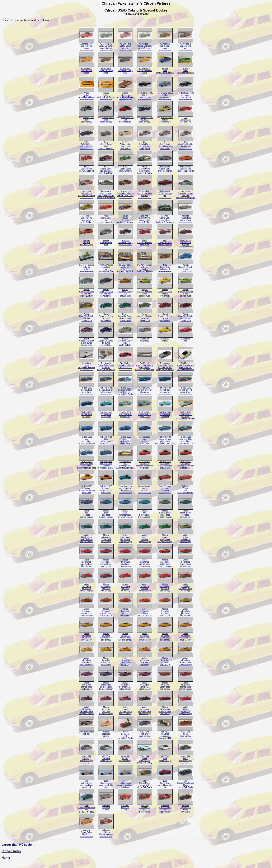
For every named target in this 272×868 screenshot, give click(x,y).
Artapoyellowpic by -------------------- (87, 95)
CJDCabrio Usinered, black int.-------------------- (185, 120)
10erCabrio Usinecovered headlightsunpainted (125, 783)
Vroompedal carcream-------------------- (106, 734)
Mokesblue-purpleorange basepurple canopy (87, 685)
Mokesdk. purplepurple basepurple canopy (145, 685)
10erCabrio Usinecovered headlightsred (165, 783)
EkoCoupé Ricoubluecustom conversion (106, 144)
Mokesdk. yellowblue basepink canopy (87, 636)
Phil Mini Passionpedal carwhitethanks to (145, 267)
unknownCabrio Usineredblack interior (165, 808)
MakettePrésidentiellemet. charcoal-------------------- (185, 218)
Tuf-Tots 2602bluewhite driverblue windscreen (106, 439)
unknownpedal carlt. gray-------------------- (106, 808)
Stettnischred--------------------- (185, 341)
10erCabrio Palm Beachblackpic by (185, 783)
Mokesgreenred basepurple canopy (145, 538)
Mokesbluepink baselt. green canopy (106, 513)
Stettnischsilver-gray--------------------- (145, 341)
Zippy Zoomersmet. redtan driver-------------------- (165, 488)
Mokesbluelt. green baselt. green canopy (145, 513)
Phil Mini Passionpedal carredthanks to (106, 267)
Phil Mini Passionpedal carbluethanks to (125, 267)
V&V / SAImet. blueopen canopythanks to (165, 734)
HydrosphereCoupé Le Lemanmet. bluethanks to (186, 194)
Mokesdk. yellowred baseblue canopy (165, 660)
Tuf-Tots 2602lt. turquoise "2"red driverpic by (185, 415)
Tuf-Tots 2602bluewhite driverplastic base (125, 439)
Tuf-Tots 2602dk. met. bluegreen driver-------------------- (165, 390)
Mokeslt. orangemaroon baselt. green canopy (87, 611)
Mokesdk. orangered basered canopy (125, 587)
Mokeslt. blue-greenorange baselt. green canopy (165, 513)
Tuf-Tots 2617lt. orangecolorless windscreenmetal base (86, 488)
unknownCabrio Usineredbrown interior (145, 808)
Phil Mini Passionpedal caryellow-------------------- (87, 267)
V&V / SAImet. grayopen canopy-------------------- (145, 734)
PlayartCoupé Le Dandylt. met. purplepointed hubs (87, 341)
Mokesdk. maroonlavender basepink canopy (165, 710)
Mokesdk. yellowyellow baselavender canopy (87, 660)
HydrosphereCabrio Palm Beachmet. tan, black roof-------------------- (125, 194)
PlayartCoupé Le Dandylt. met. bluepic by (87, 292)
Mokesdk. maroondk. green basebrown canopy (145, 710)
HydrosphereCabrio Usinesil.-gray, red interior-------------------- (87, 194)
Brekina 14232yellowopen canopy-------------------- (165, 120)
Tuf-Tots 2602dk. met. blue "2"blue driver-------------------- (145, 390)
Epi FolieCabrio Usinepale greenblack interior (125, 144)
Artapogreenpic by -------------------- (185, 71)
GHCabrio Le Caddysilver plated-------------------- (185, 144)
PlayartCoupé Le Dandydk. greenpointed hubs (106, 316)
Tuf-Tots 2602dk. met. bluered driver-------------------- (87, 415)
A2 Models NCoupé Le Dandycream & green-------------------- (145, 46)
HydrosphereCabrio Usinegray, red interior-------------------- (165, 169)
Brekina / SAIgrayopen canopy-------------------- (87, 120)
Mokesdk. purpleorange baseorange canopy (185, 685)
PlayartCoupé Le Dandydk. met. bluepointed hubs (106, 292)
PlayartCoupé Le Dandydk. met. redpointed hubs (185, 316)
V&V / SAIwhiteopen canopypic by (145, 759)
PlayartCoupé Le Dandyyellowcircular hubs (165, 292)
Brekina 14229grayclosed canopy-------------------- (106, 120)
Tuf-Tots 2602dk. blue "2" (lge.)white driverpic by (125, 390)
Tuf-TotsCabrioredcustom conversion (185, 488)
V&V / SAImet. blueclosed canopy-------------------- (106, 759)
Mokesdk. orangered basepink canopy (165, 587)
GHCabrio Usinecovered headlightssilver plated (165, 144)
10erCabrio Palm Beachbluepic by (87, 808)
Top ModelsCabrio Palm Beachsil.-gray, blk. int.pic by (165, 366)
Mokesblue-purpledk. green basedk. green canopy (106, 685)
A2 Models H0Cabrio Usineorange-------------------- (87, 46)
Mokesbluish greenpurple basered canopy (106, 538)
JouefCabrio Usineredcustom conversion (106, 218)
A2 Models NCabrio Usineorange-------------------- (125, 46)
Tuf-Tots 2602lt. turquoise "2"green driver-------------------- (145, 415)
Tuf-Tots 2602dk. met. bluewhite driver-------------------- (87, 390)
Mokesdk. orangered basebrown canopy (145, 587)
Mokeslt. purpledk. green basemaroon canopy (125, 710)
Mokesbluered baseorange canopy (87, 513)
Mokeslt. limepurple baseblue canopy (185, 538)
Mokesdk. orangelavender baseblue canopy (87, 562)
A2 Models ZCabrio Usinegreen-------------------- (165, 46)
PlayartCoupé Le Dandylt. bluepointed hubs (185, 267)
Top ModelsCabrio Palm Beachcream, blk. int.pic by (185, 366)
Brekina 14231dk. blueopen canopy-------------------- (145, 120)
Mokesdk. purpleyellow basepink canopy (165, 685)
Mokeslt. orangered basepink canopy (125, 611)
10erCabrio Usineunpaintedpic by (145, 783)
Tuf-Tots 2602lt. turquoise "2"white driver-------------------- (125, 415)
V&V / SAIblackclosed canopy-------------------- (185, 759)
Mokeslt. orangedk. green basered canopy (185, 587)
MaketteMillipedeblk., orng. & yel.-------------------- (87, 243)
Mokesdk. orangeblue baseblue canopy (106, 587)
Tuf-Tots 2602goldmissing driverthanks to (125, 464)
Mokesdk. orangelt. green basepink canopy (185, 562)
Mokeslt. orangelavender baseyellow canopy (106, 611)
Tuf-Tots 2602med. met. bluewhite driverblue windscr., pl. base (87, 464)
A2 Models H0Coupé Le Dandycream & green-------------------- (106, 46)
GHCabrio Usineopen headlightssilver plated (145, 144)
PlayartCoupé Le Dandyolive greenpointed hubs (145, 316)
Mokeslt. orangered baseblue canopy (165, 611)
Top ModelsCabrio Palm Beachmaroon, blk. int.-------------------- (125, 366)
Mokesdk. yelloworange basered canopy (125, 660)
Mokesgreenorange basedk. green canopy (165, 538)
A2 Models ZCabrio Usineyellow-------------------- (87, 71)
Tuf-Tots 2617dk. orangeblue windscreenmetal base (165, 464)
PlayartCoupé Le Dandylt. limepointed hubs (185, 292)
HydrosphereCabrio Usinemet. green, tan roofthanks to (106, 194)
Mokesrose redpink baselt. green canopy (185, 710)
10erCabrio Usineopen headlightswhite (106, 783)
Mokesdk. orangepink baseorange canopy (125, 562)
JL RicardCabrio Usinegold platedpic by (87, 218)
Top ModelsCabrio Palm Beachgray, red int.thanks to (145, 366)
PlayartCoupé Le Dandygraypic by (125, 341)
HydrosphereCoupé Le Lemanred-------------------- (165, 194)
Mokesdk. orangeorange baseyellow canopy (145, 562)
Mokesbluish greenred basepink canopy (185, 513)
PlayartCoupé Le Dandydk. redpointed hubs (165, 316)
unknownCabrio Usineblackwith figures (185, 808)
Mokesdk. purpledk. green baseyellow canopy (125, 685)
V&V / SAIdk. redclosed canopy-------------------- (125, 759)
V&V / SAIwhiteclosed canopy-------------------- (165, 759)
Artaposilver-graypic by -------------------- (125, 95)
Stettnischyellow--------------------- (165, 341)
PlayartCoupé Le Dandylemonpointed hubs (145, 292)
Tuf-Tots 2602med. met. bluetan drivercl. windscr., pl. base (106, 464)
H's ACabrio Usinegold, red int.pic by (145, 169)
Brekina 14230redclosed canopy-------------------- (125, 120)
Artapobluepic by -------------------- (165, 71)
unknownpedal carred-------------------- (125, 808)
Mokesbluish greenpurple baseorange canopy (125, 538)
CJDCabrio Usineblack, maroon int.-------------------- (87, 144)
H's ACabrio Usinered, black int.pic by (106, 169)
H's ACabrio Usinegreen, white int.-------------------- (125, 169)
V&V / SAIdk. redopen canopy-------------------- (185, 734)
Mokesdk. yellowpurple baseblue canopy (165, 636)
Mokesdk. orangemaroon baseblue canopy (106, 562)
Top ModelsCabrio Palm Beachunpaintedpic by (106, 366)
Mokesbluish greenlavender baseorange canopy (87, 538)
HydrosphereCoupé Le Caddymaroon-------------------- (145, 194)
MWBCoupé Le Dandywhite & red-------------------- (145, 243)
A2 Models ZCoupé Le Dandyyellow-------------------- (145, 71)
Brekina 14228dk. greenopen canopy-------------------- (185, 95)
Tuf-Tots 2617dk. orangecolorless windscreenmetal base (145, 464)
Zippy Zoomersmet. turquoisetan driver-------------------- (125, 488)
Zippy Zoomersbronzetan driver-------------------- (145, 488)
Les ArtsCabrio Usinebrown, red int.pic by (145, 218)
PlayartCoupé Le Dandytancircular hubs (125, 292)
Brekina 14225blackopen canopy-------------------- (145, 95)
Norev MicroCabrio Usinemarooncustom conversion (185, 243)
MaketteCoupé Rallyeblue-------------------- (106, 243)
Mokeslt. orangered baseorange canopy (145, 611)
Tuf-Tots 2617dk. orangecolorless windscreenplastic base (186, 464)
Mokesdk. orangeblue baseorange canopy (87, 587)
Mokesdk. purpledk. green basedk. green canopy (87, 710)
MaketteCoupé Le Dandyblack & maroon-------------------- (125, 243)
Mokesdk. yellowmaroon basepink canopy (106, 636)
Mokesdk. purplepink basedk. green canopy (106, 710)
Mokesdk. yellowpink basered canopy (145, 660)
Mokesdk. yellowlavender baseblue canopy (185, 636)
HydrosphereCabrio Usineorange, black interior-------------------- (185, 169)
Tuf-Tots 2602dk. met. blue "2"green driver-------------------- (185, 390)
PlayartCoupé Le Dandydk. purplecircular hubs (106, 341)
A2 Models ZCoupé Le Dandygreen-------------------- (106, 71)
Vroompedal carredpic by (125, 734)
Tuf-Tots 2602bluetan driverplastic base (145, 439)
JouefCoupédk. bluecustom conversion (125, 218)
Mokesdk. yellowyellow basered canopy (106, 660)
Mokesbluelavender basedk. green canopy (125, 513)
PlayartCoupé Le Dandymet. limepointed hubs (87, 316)
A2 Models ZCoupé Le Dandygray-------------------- (125, 71)
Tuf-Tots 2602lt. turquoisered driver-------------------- (165, 415)
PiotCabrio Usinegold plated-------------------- (165, 267)
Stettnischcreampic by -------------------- (87, 366)
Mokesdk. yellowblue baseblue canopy (185, 611)
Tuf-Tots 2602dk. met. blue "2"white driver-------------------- (106, 390)
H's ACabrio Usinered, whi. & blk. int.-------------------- (87, 169)
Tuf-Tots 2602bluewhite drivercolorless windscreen (86, 439)
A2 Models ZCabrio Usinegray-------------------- (185, 46)
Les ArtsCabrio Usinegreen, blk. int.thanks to (165, 218)
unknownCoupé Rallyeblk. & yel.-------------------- (87, 832)
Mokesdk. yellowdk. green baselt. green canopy (185, 660)
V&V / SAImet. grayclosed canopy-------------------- (87, 759)
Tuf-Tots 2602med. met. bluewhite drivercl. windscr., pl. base (185, 439)
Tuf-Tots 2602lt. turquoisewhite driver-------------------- (106, 415)
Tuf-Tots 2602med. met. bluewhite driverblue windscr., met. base (165, 439)
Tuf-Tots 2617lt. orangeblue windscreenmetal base (106, 488)
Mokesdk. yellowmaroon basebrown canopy (145, 636)
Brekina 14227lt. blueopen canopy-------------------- (165, 95)
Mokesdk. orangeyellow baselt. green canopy (165, 562)
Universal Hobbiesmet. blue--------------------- (86, 734)
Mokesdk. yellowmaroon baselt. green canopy (125, 636)
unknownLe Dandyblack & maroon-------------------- (106, 832)
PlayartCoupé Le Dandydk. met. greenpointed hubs (125, 316)
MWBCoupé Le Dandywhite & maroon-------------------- (165, 243)
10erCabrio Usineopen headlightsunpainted (87, 783)
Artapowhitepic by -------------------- (106, 95)
